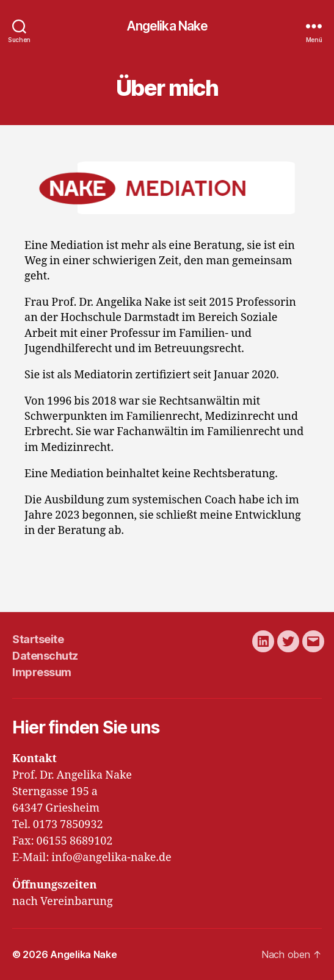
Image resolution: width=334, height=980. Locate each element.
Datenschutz (45, 656)
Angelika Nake (167, 26)
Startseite (38, 639)
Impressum (42, 672)
